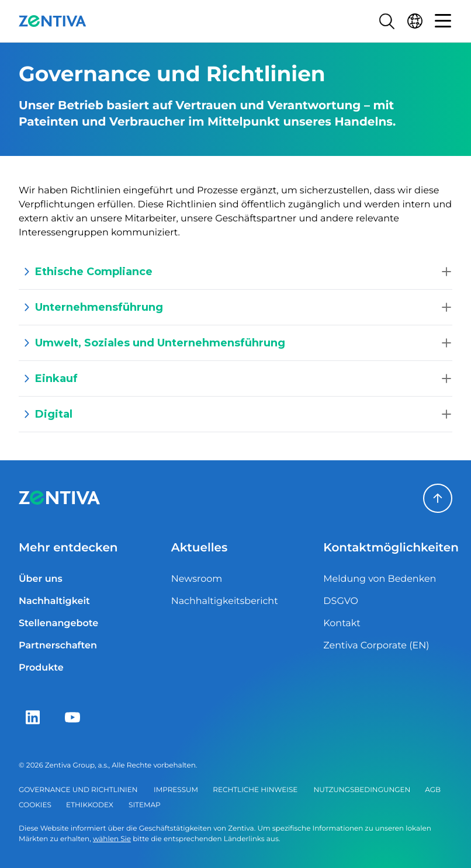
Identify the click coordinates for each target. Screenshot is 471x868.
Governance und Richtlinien (78, 790)
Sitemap (145, 805)
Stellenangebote (58, 624)
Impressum (176, 790)
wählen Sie (112, 839)
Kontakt (342, 624)
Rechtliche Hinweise (255, 790)
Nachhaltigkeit (54, 601)
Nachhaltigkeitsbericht (225, 601)
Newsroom (197, 579)
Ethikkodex (90, 805)
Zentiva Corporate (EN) (376, 646)
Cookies (35, 805)
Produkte (41, 668)
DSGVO (341, 601)
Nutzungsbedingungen (362, 790)
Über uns (41, 579)
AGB (433, 790)
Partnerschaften (58, 646)
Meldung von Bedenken (380, 579)
